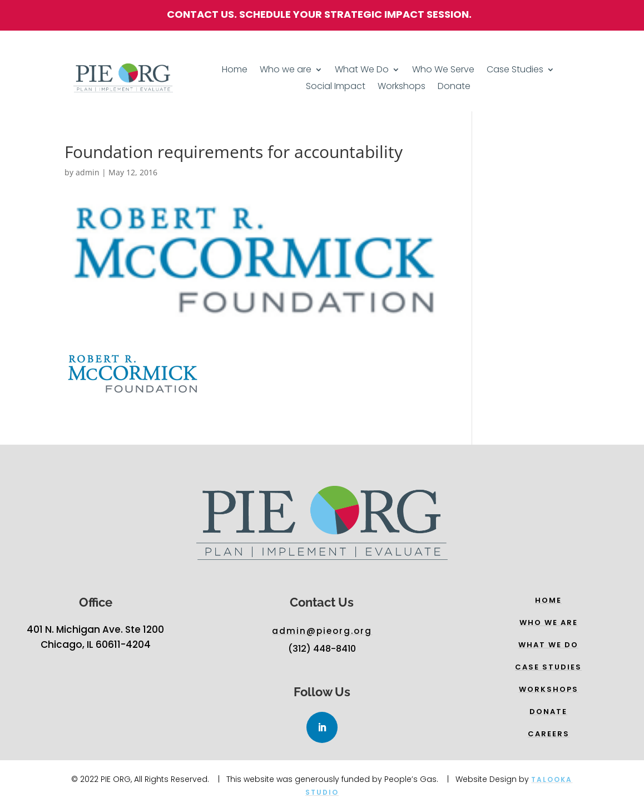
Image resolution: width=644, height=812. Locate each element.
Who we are (286, 71)
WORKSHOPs (549, 689)
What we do (548, 645)
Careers (549, 734)
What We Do (362, 71)
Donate (454, 87)
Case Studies (515, 71)
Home (235, 71)
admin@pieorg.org (322, 631)
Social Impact (336, 87)
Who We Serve (443, 71)
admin (88, 172)
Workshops (402, 87)
